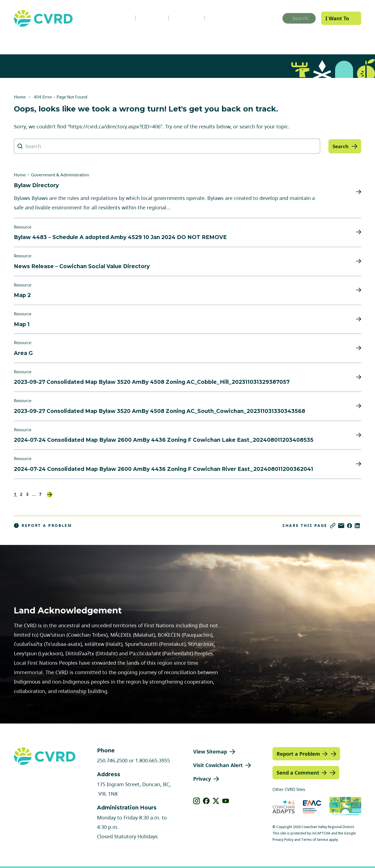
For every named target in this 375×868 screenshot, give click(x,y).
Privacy (202, 779)
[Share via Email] (341, 526)
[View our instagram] (197, 801)
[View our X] (216, 801)
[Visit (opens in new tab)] (345, 807)
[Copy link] (333, 526)
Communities (151, 40)
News (114, 18)
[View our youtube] (226, 801)
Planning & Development (211, 40)
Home (20, 97)
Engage (345, 40)
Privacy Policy (283, 840)
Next (50, 494)
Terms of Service (315, 840)
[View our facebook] (206, 801)
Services (109, 40)
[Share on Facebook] (350, 526)
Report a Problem (43, 526)
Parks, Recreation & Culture (288, 40)
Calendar (179, 18)
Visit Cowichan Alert (218, 765)
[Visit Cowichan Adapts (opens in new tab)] (284, 807)
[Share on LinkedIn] (357, 526)
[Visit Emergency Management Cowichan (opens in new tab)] (312, 807)
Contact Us (217, 18)
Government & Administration (48, 40)
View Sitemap (210, 752)
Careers (144, 18)
